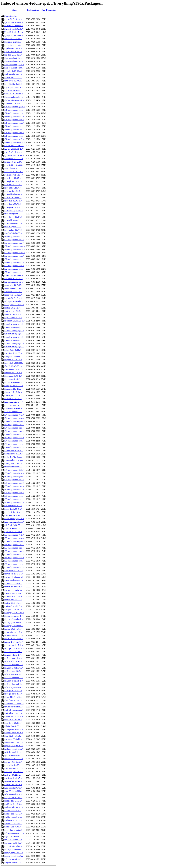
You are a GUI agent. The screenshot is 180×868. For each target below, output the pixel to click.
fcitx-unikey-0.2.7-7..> (13, 230)
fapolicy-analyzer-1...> (13, 746)
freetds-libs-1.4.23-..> (13, 765)
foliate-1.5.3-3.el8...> (13, 350)
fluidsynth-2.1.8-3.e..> (13, 392)
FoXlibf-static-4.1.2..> (13, 168)
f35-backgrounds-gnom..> (15, 476)
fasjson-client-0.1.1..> (13, 318)
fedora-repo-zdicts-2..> (14, 859)
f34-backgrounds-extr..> (14, 434)
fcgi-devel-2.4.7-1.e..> (13, 843)
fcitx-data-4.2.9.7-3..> (13, 201)
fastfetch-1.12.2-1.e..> (13, 713)
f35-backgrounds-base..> (14, 473)
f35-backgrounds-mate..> (14, 483)
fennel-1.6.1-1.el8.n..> (13, 846)
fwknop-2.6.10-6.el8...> (14, 301)
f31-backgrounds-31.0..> (14, 139)
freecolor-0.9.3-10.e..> (13, 71)
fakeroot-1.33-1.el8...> (13, 739)
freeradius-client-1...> (13, 42)
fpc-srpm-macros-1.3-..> (14, 282)
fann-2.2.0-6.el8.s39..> (13, 84)
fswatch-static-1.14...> (13, 292)
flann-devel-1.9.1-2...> (13, 376)
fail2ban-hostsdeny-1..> (14, 668)
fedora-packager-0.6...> (14, 402)
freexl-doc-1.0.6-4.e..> (13, 509)
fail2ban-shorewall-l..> (14, 684)
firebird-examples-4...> (14, 817)
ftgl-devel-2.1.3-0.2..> (13, 48)
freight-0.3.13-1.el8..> (13, 360)
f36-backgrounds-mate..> (14, 548)
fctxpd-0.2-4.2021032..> (14, 363)
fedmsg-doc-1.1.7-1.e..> (14, 648)
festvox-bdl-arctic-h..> (13, 584)
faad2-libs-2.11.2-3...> (13, 804)
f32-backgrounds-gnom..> (15, 246)
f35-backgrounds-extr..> (14, 489)
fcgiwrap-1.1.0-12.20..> (14, 87)
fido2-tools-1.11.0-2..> (13, 571)
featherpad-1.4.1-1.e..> (13, 716)
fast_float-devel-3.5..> (13, 778)
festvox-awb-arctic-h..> (14, 580)
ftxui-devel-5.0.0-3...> (13, 723)
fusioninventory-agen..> (14, 324)
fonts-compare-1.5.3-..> (14, 772)
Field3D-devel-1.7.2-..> (14, 32)
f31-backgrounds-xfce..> (14, 133)
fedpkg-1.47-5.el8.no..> (14, 849)
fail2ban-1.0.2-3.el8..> (13, 652)
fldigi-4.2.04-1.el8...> (13, 726)
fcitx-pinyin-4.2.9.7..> (13, 191)
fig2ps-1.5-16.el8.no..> (14, 457)
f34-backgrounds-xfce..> (14, 431)
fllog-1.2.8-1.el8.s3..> (13, 736)
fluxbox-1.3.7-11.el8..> (14, 94)
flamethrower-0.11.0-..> (14, 454)
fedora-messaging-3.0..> (14, 519)
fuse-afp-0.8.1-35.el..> (13, 395)
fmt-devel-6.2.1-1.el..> (13, 279)
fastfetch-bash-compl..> (14, 710)
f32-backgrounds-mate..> (14, 249)
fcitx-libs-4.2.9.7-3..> (13, 204)
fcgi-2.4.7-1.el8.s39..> (13, 840)
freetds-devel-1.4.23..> (13, 768)
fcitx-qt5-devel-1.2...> (13, 694)
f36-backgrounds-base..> (14, 538)
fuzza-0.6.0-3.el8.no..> (13, 298)
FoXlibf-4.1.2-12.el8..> (14, 172)
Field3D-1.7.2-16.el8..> (14, 29)
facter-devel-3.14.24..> (13, 635)
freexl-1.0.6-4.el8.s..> (13, 512)
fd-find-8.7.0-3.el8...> (13, 700)
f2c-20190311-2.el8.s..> (14, 146)
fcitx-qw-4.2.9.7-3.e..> (13, 207)
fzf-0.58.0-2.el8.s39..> (13, 794)
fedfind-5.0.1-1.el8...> (13, 629)
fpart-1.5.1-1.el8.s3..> (13, 532)
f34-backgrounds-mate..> (14, 428)
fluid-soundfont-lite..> (13, 58)
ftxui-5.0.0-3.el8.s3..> (13, 720)
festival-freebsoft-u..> (13, 781)
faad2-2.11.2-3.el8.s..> (13, 801)
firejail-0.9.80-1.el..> (13, 862)
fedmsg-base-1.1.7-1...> (14, 645)
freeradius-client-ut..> (13, 45)
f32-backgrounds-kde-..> (14, 240)
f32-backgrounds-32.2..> (14, 236)
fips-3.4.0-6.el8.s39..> (13, 233)
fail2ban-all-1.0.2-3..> (13, 661)
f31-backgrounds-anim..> (15, 113)
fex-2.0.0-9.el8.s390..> (13, 152)
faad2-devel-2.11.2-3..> (14, 807)
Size (43, 10)
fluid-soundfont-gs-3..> (14, 61)
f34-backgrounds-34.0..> (14, 415)
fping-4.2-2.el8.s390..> (14, 35)
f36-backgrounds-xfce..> (14, 551)
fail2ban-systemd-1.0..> (14, 687)
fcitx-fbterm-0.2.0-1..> (13, 217)
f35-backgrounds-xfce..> (14, 486)
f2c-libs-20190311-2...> (14, 149)
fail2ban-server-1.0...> (13, 658)
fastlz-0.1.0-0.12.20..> (13, 78)
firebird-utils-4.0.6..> (13, 827)
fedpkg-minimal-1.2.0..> (14, 833)
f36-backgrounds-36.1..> (14, 535)
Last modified (33, 10)
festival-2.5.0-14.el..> (13, 603)
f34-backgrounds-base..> (14, 418)
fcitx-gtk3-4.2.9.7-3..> (13, 185)
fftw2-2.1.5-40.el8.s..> (13, 366)
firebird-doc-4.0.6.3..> (13, 814)
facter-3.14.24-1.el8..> (13, 632)
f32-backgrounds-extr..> (14, 259)
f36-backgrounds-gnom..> (15, 541)
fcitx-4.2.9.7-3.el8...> (13, 198)
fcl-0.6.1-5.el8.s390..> (13, 412)
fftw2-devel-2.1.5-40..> (14, 369)
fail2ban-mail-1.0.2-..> (13, 674)
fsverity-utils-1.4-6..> (13, 464)
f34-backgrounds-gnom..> (15, 421)
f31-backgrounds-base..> (14, 123)
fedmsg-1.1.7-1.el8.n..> (14, 642)
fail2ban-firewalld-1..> (13, 665)
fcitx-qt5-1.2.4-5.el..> (13, 691)
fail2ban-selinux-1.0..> (13, 655)
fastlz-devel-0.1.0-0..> (13, 74)
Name (15, 10)
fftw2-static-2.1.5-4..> (13, 373)
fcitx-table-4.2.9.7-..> (13, 188)
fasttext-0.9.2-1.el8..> (13, 308)
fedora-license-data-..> (13, 830)
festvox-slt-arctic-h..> (13, 596)
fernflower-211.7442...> (14, 704)
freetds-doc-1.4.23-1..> (14, 759)
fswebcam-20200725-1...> (15, 321)
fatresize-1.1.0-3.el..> (13, 399)
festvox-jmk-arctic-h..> (14, 590)
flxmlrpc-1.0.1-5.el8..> (13, 729)
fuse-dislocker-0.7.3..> (13, 788)
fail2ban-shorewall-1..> (14, 681)
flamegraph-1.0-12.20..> (14, 613)
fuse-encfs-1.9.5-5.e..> (13, 103)
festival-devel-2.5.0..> (13, 606)
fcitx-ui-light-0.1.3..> (13, 227)
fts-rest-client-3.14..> (13, 811)
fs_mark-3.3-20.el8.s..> (14, 26)
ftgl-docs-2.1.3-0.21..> (13, 55)
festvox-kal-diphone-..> (14, 574)
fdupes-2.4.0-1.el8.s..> (13, 798)
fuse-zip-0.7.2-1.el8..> (13, 353)
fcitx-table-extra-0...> (13, 220)
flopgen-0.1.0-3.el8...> (13, 356)
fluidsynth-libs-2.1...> (13, 389)
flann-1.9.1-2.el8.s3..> (13, 382)
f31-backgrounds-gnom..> (15, 107)
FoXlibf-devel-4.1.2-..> (14, 175)
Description (51, 10)
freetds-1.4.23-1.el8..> (13, 762)
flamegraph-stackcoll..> (14, 619)
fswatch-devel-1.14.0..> (14, 288)
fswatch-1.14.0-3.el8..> (14, 285)
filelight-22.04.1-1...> (13, 609)
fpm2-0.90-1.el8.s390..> (14, 165)
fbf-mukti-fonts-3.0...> (13, 528)
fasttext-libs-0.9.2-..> (13, 314)
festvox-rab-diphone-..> (14, 577)
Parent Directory (11, 16)
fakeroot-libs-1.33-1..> (13, 742)
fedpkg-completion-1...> (14, 856)
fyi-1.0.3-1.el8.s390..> (13, 755)
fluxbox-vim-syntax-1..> (14, 100)
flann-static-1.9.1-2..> (13, 379)
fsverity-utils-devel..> (13, 467)
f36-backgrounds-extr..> (14, 554)
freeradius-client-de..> (13, 39)
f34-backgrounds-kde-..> (14, 425)
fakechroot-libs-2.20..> (14, 162)
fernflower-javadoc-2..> (14, 707)
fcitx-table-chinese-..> (13, 194)
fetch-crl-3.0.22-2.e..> (13, 775)
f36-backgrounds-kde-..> (14, 545)
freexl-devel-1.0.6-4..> (13, 515)
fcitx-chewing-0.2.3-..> (14, 211)
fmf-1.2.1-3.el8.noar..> (13, 639)
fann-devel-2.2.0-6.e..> (14, 81)
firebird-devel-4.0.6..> (13, 824)
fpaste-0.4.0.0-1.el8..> (13, 91)
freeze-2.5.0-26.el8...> (13, 19)
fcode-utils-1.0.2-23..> (13, 295)
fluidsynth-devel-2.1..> (14, 386)
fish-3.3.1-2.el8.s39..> (13, 525)
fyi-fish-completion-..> (14, 752)
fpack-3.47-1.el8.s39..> (14, 22)
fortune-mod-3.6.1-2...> (14, 451)
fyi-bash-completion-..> (14, 749)
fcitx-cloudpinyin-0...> (13, 214)
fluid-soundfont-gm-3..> (14, 65)
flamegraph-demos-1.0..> (14, 616)
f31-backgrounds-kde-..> (14, 129)
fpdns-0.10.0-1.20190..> (14, 155)
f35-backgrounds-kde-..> (14, 480)
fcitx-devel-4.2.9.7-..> (13, 178)
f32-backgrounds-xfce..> (14, 243)
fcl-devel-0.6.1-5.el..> (13, 408)
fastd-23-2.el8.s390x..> (14, 791)
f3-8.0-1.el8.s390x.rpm (14, 460)
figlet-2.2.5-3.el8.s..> (13, 837)
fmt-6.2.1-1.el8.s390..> (14, 275)
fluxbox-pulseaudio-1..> (14, 97)
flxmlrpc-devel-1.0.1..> (14, 733)
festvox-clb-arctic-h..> (13, 587)
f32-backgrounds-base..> (14, 256)
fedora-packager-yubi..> (14, 405)
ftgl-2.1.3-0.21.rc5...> (13, 52)
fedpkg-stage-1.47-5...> (14, 853)
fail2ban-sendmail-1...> (14, 678)
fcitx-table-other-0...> (13, 223)
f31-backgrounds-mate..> (14, 142)
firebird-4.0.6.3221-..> (13, 820)
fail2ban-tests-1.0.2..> (13, 671)
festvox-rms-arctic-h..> (14, 593)
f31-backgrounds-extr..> (14, 110)
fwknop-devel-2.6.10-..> (14, 305)
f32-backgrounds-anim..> (15, 253)
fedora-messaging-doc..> (14, 522)
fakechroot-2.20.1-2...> (14, 159)
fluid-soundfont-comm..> (14, 68)
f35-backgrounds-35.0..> (14, 470)
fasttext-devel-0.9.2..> (13, 311)
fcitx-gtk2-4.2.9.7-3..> (13, 181)
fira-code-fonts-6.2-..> (13, 506)
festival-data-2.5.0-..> (13, 600)
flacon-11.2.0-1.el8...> (13, 697)
